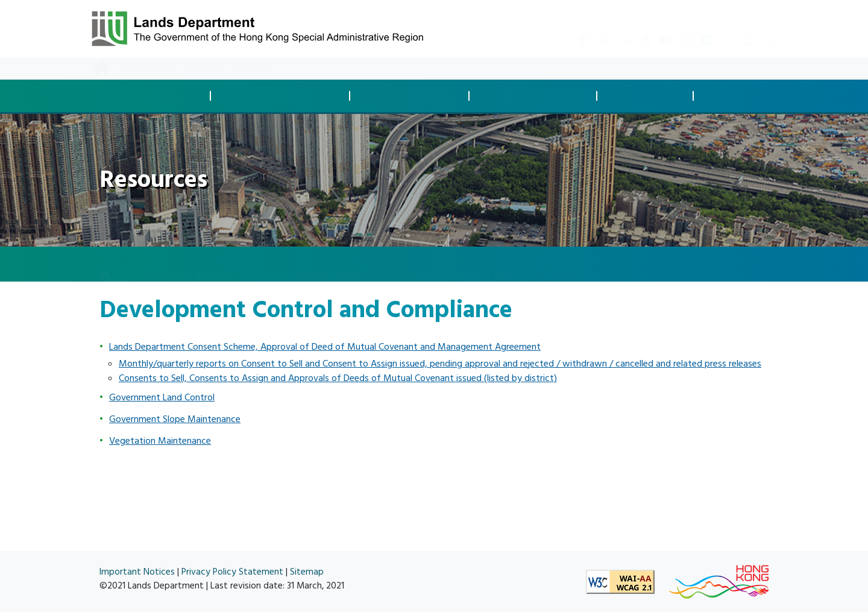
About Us (254, 68)
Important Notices (137, 572)
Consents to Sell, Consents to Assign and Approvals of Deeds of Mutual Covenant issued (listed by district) (338, 378)
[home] (105, 265)
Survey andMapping (649, 96)
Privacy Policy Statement (232, 572)
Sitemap (307, 572)
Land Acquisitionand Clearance (413, 96)
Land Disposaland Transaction (155, 96)
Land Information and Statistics (278, 263)
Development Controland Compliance (284, 96)
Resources (205, 68)
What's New (150, 68)
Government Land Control (162, 397)
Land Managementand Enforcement (536, 96)
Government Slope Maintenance (175, 419)
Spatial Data (748, 96)
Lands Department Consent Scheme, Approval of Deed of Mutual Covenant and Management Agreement (325, 347)
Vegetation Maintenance (160, 441)
